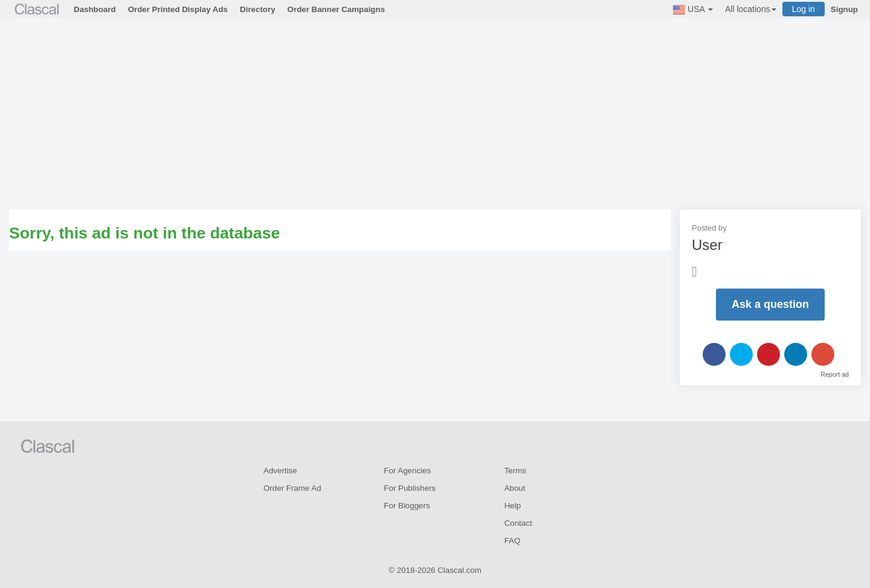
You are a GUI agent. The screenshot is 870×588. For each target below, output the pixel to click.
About (515, 488)
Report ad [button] (835, 374)
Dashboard (95, 9)
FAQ (513, 541)
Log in (804, 9)
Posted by (709, 228)
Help (513, 506)
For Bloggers (407, 506)
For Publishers (410, 488)
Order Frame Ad (292, 488)
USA (693, 10)
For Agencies (407, 471)
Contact (518, 523)
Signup (844, 9)
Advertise (280, 471)
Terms (515, 471)
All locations (751, 9)
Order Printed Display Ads (178, 9)
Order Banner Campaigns (336, 9)
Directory (258, 9)
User (707, 245)
